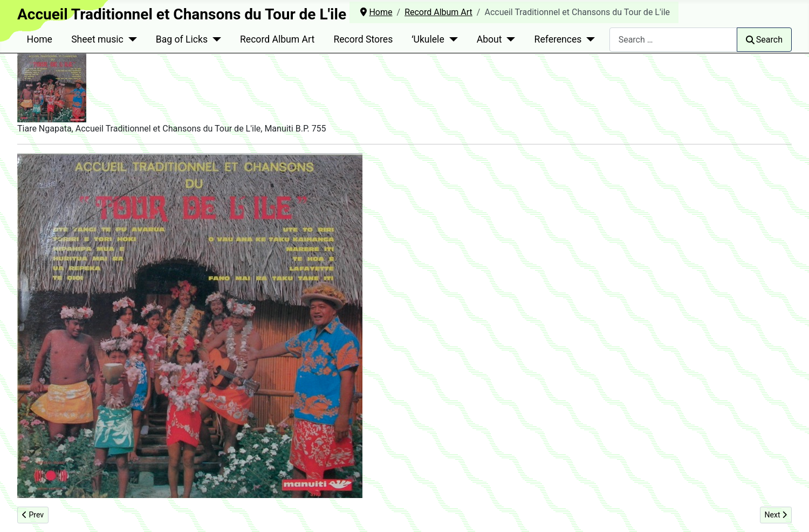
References (558, 39)
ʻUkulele (428, 39)
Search (764, 40)
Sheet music (97, 39)
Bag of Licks (182, 39)
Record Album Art (277, 39)
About (489, 39)
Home (40, 39)
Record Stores (363, 39)
